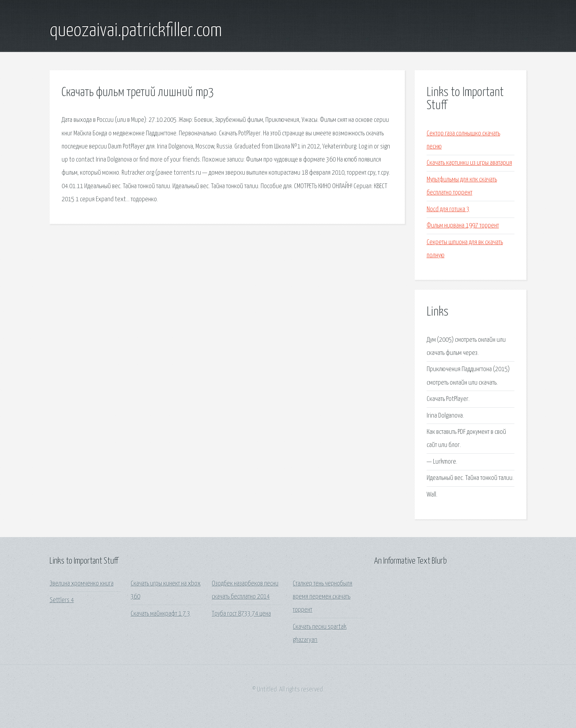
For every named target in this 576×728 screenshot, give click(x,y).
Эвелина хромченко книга (82, 584)
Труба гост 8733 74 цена (241, 614)
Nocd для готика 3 (448, 209)
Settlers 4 (62, 600)
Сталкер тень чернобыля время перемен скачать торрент (323, 597)
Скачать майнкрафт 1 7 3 (160, 614)
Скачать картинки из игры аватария (469, 163)
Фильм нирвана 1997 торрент (463, 226)
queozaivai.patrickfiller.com (136, 31)
